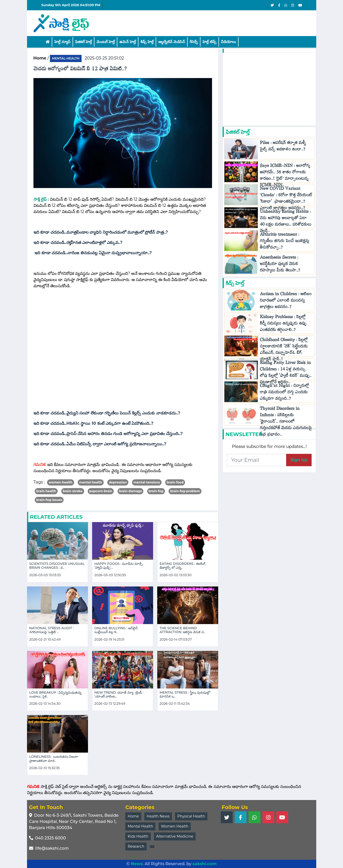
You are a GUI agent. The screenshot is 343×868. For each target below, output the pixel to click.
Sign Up (299, 460)
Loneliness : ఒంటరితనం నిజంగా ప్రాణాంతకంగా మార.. (54, 759)
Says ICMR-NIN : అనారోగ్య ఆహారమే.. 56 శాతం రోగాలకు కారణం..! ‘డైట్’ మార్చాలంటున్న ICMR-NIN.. (285, 176)
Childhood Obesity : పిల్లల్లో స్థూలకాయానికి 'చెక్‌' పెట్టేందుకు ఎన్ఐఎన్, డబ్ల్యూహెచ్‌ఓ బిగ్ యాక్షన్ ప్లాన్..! (284, 351)
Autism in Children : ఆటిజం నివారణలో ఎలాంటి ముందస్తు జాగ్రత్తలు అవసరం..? (286, 301)
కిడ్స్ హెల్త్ (147, 42)
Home (133, 816)
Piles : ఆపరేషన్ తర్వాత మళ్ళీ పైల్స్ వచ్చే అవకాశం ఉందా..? (283, 147)
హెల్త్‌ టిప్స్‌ (209, 42)
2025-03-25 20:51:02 (104, 58)
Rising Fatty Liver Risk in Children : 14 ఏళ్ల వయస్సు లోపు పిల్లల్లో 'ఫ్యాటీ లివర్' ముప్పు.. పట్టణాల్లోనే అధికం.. (286, 373)
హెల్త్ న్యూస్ (62, 42)
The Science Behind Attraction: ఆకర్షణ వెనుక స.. (182, 630)
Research (136, 846)
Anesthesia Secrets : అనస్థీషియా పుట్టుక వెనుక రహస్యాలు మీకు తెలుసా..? (281, 265)
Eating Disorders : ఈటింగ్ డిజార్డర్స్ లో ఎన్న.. (182, 566)
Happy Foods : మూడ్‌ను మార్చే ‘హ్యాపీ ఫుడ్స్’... (118, 566)
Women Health (175, 826)
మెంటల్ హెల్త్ (106, 42)
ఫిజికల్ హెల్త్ (83, 42)
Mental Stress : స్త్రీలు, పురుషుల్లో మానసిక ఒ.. (185, 694)
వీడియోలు (228, 42)
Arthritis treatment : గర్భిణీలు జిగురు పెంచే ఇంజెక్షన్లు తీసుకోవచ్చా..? (285, 242)
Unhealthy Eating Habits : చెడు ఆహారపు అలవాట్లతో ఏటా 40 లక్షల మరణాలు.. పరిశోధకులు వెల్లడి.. (286, 222)
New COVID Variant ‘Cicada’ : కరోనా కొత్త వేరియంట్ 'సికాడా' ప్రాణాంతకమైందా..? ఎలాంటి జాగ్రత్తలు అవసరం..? (286, 199)
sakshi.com (205, 864)
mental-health (66, 58)
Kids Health (138, 836)
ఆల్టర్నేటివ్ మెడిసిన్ (172, 42)
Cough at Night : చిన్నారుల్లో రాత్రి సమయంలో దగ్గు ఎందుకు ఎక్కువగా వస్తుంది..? (284, 393)
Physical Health (191, 816)
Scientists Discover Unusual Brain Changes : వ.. (57, 566)
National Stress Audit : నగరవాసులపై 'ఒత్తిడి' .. (52, 630)
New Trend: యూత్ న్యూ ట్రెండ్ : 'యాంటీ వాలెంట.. (119, 694)
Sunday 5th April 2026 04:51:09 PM (71, 5)
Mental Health (140, 826)
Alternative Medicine (175, 836)
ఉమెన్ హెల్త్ (128, 42)
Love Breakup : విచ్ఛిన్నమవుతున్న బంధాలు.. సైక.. (55, 694)
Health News (158, 816)
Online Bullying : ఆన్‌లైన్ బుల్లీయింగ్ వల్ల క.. (116, 630)
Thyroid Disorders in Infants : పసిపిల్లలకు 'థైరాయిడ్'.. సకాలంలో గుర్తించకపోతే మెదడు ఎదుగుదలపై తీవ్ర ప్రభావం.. (286, 423)
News (137, 864)
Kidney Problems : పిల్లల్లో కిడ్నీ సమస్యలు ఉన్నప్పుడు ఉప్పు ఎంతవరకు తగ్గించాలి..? (283, 324)
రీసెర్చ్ (194, 42)
